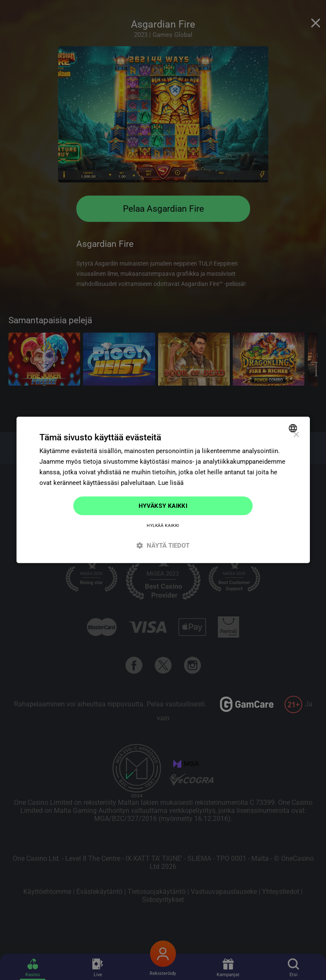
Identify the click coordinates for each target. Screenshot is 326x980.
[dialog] (163, 490)
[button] (163, 546)
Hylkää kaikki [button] (163, 526)
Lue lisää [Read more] (171, 483)
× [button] (296, 435)
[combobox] (294, 428)
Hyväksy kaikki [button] (163, 506)
